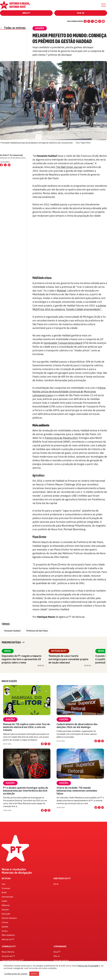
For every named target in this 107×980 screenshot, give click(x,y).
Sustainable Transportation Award (63, 343)
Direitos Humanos (9, 918)
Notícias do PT (59, 651)
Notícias (6, 879)
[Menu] (104, 5)
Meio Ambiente (8, 935)
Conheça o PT (9, 947)
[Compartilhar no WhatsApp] (9, 165)
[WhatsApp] (100, 21)
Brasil (8, 651)
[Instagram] (89, 21)
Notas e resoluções (14, 869)
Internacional (7, 897)
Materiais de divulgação (17, 873)
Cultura (5, 922)
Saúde (4, 901)
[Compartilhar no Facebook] (1, 165)
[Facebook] (85, 21)
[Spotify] (103, 21)
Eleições (10, 719)
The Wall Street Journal (69, 167)
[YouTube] (96, 21)
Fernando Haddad (12, 631)
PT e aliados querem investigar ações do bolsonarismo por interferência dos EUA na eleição (26, 791)
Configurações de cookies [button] (16, 974)
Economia (6, 888)
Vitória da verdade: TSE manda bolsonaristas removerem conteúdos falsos (77, 791)
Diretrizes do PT (62, 879)
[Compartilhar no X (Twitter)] (5, 165)
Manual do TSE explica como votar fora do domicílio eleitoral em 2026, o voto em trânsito (26, 727)
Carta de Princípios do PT (13, 960)
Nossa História (8, 952)
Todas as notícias (13, 28)
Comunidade (60, 947)
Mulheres (6, 905)
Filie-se (81, 13)
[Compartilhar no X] (46, 744)
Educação (6, 914)
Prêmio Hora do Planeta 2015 (61, 438)
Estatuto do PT (8, 956)
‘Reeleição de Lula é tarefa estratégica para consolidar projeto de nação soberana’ (68, 659)
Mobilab (62, 291)
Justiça (5, 931)
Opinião (5, 927)
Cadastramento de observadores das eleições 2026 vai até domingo (77, 726)
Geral (56, 884)
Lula (3, 884)
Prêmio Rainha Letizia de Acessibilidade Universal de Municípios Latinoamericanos (69, 392)
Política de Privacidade (88, 966)
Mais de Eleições (9, 681)
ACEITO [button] (34, 974)
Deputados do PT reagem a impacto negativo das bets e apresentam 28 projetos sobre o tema (22, 659)
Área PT (26, 13)
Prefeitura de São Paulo (37, 631)
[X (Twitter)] (92, 21)
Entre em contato (61, 960)
